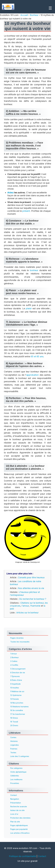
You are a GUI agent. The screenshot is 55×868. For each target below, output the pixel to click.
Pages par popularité (19, 829)
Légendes (15, 745)
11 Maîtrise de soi (17, 691)
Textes (13, 753)
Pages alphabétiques (19, 825)
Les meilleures (16, 779)
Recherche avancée (19, 807)
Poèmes (14, 749)
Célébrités (15, 776)
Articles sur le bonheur (27, 613)
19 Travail (14, 722)
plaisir (29, 308)
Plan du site (15, 822)
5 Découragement (18, 669)
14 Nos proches (17, 703)
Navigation (15, 799)
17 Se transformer (18, 714)
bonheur (34, 270)
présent (26, 211)
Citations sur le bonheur (32, 603)
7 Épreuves (15, 676)
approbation (32, 375)
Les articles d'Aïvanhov (20, 833)
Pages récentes (17, 638)
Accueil (24, 15)
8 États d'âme (16, 680)
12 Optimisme (16, 695)
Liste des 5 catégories (20, 756)
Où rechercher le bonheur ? (33, 599)
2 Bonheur (14, 657)
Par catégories (16, 768)
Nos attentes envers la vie (31, 588)
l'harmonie (35, 606)
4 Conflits (14, 665)
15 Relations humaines (19, 707)
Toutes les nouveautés (20, 642)
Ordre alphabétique (18, 772)
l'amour (25, 606)
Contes (13, 737)
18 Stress (14, 718)
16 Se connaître (17, 710)
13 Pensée (15, 699)
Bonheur (34, 15)
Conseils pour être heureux (31, 578)
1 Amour (14, 654)
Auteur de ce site (17, 810)
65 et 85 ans (37, 356)
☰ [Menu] (50, 8)
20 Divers (14, 725)
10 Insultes (15, 688)
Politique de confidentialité (22, 856)
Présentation (16, 803)
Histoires (14, 741)
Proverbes (15, 783)
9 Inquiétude (15, 684)
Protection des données (20, 818)
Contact (14, 795)
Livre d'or (14, 814)
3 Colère (14, 661)
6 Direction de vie (18, 673)
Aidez (10, 193)
